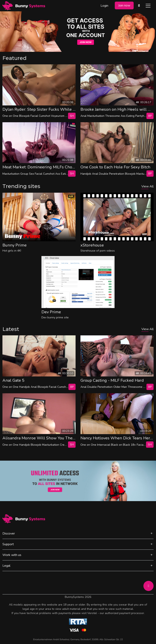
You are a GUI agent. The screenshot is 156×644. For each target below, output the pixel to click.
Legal (6, 566)
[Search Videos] (139, 6)
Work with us (12, 555)
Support (8, 544)
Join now (124, 5)
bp (150, 116)
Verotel (92, 613)
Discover (9, 533)
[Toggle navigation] (148, 6)
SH (72, 116)
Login (104, 6)
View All (147, 186)
